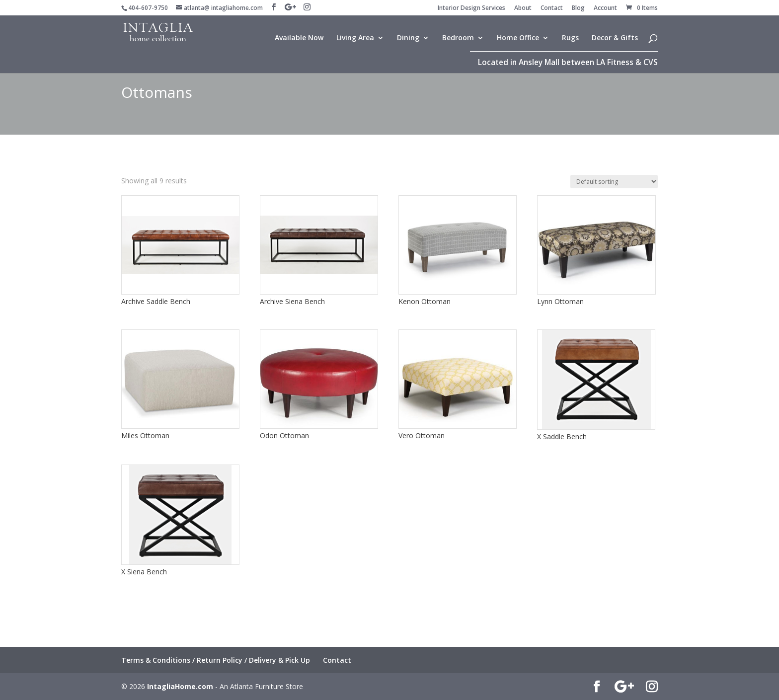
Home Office (518, 38)
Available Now (299, 38)
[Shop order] (614, 182)
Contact (552, 8)
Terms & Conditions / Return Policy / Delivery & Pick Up (216, 660)
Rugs (570, 38)
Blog (578, 8)
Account (605, 8)
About (523, 8)
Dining (408, 38)
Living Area (355, 38)
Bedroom (458, 38)
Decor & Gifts (615, 38)
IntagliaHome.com (180, 686)
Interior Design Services (471, 8)
